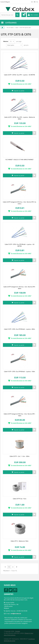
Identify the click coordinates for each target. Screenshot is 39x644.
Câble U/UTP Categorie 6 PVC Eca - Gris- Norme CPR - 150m (20, 415)
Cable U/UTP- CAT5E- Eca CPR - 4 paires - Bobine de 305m (20, 118)
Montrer (6, 41)
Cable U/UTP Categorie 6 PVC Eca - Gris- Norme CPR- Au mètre (19, 203)
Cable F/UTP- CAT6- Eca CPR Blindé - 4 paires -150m (19, 371)
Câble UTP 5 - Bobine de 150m (20, 541)
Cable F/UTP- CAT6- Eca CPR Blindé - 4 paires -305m (19, 329)
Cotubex (18, 631)
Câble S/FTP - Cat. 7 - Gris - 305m (20, 456)
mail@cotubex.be (16, 614)
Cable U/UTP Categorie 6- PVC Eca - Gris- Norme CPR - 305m (20, 288)
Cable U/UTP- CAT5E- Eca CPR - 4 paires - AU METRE (19, 75)
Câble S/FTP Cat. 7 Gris (20, 499)
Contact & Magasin (5, 2)
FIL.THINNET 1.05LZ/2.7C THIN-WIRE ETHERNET (19, 160)
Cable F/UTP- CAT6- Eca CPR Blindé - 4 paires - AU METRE (20, 245)
